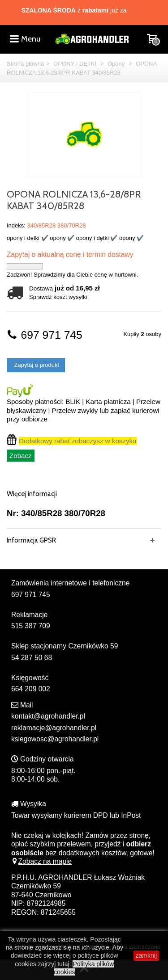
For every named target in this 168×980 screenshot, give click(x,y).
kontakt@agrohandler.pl (48, 716)
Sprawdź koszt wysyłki (58, 297)
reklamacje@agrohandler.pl (54, 728)
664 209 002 (31, 689)
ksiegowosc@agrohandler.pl (55, 739)
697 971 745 (45, 335)
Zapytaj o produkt (36, 365)
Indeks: (16, 225)
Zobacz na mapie (41, 861)
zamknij (146, 955)
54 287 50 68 (32, 658)
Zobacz (21, 456)
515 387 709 (31, 626)
